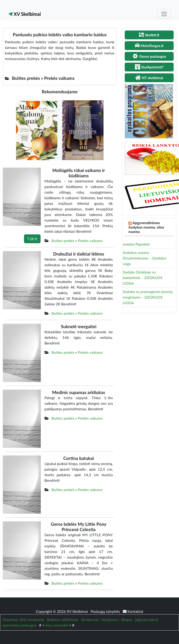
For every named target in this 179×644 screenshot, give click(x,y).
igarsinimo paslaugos (19, 625)
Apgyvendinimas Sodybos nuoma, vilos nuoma (146, 227)
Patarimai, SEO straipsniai (23, 619)
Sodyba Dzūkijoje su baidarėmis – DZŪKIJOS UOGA (143, 278)
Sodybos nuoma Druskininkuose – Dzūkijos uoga (145, 258)
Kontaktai (133, 611)
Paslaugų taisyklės (106, 611)
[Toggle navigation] (164, 14)
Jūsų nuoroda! (57, 625)
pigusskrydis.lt (146, 619)
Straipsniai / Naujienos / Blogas (107, 619)
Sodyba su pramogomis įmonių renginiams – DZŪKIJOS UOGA (148, 297)
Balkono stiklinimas (63, 619)
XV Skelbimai (25, 14)
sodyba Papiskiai (136, 244)
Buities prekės (63, 241)
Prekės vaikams (90, 241)
